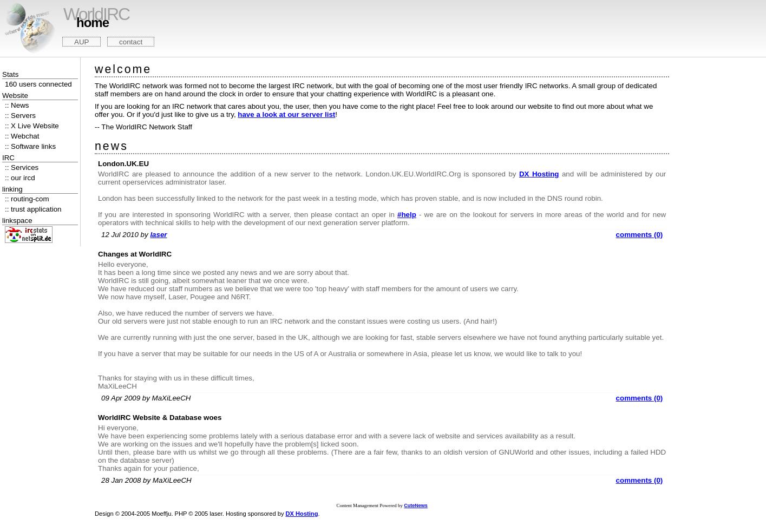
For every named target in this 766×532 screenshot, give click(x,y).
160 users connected (38, 84)
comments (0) (640, 235)
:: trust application (33, 209)
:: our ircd (20, 178)
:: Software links (30, 146)
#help (407, 215)
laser (158, 235)
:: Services (22, 168)
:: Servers (20, 116)
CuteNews (416, 505)
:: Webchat (22, 136)
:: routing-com (27, 199)
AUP (81, 42)
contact (131, 42)
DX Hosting (539, 174)
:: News (17, 105)
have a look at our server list (286, 114)
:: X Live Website (32, 126)
